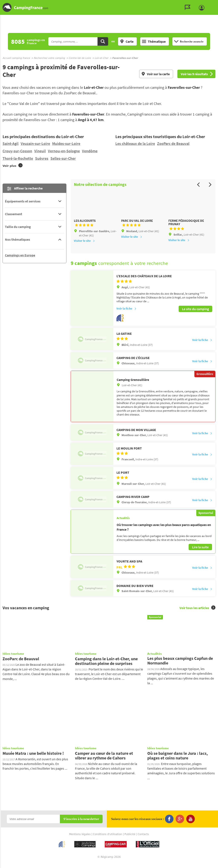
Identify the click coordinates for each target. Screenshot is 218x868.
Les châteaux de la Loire (135, 143)
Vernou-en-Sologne (64, 151)
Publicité (130, 839)
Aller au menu (213, 4)
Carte (127, 41)
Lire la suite (200, 552)
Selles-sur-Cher (63, 158)
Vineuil (40, 151)
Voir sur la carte (155, 74)
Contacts (143, 839)
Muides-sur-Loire (66, 143)
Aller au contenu (215, 4)
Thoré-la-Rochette (18, 158)
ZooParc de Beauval (173, 143)
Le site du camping (195, 314)
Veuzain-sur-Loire (35, 143)
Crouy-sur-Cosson (17, 151)
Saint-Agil (11, 143)
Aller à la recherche (217, 4)
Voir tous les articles (197, 613)
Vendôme (90, 151)
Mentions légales (80, 839)
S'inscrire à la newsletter (81, 824)
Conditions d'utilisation (108, 839)
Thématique (154, 41)
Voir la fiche (126, 314)
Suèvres (42, 158)
